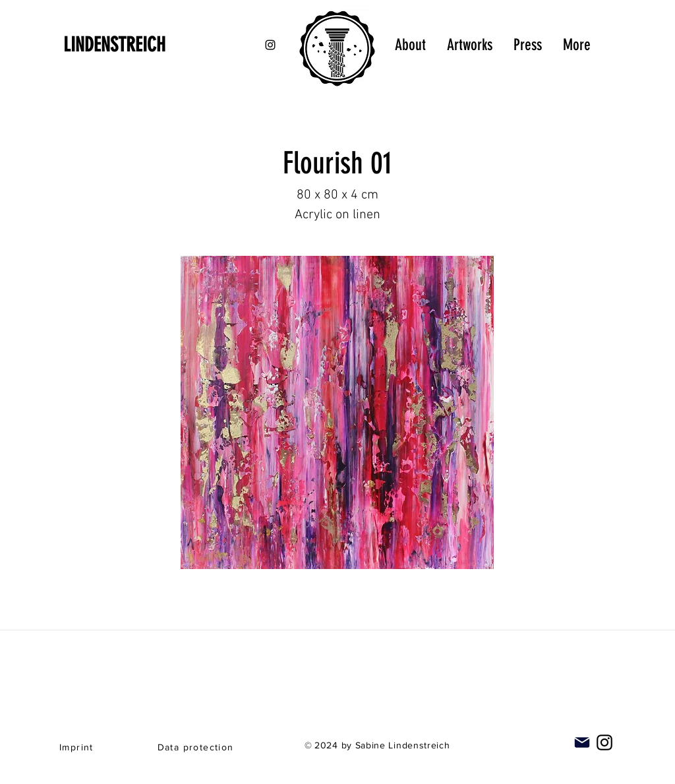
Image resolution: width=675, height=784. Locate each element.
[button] (337, 412)
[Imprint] (78, 747)
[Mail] (582, 742)
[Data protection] (197, 747)
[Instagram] (604, 742)
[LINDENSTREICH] (133, 45)
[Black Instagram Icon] (270, 45)
